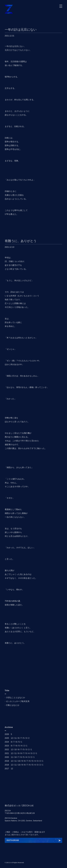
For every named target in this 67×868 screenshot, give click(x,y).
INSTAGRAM (13, 840)
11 (15, 738)
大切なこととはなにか (16, 698)
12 (12, 738)
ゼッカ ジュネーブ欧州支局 (18, 701)
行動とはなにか (13, 705)
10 (15, 750)
